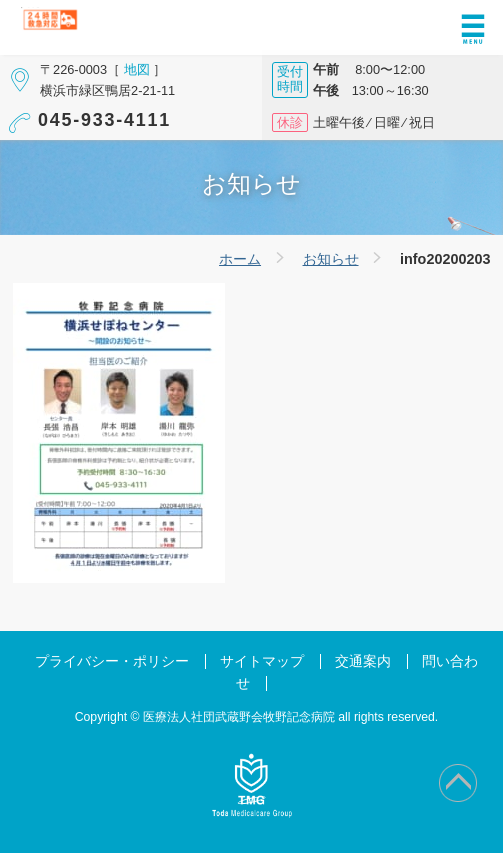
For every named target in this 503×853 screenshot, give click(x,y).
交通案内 (363, 661)
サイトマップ (262, 661)
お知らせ (331, 259)
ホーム (240, 259)
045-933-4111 (104, 120)
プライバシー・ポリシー (112, 661)
